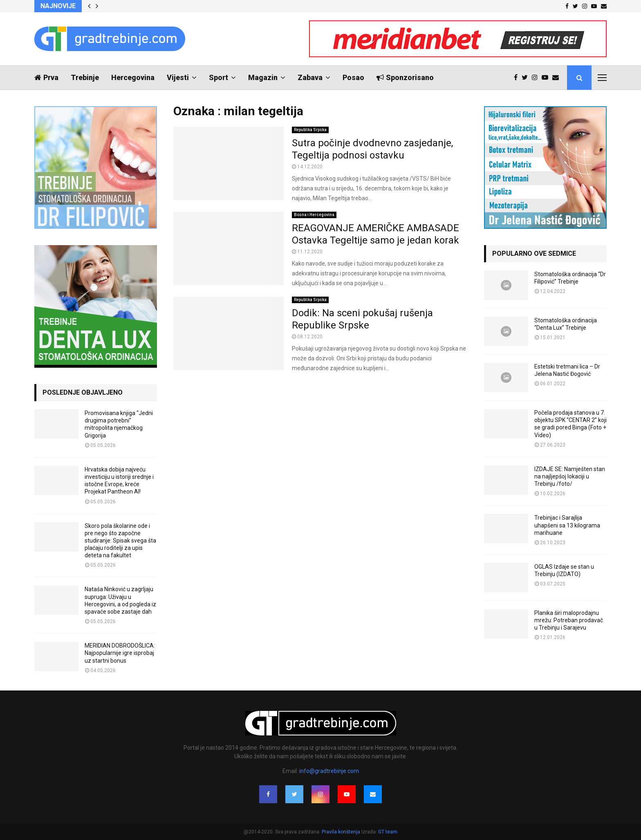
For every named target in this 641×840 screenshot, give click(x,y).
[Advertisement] (320, 413)
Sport (219, 77)
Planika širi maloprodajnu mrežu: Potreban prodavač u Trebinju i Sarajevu (569, 620)
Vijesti (178, 77)
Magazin (263, 77)
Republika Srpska (310, 130)
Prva (46, 77)
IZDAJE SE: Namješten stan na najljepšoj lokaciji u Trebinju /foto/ (570, 476)
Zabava (310, 77)
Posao (353, 77)
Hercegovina (133, 77)
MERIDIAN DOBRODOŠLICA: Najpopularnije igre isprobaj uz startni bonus (120, 653)
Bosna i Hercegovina (314, 215)
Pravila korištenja (342, 832)
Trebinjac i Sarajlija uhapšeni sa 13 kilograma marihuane (567, 525)
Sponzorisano (405, 77)
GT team (388, 832)
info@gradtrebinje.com (329, 771)
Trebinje (85, 77)
